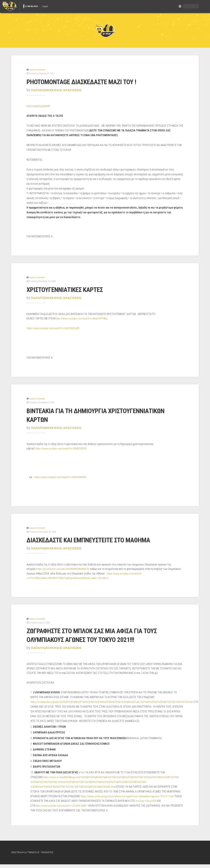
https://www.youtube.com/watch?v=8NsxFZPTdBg (82, 318)
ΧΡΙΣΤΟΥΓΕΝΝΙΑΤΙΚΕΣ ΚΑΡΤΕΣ (70, 289)
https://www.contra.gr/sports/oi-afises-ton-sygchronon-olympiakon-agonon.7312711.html (128, 800)
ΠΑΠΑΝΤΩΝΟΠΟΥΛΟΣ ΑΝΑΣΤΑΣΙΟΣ (59, 90)
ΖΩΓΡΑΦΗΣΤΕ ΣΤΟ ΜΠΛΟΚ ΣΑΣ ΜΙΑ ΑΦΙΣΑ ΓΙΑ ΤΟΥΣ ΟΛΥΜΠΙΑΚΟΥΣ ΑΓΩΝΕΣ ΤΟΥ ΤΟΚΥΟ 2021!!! (100, 634)
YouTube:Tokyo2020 (154, 805)
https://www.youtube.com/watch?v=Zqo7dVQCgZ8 (54, 328)
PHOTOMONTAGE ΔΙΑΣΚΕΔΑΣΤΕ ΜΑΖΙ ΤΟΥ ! (88, 82)
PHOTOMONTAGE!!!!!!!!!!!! (39, 106)
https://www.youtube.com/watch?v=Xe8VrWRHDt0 (61, 476)
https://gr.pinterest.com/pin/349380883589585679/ (64, 568)
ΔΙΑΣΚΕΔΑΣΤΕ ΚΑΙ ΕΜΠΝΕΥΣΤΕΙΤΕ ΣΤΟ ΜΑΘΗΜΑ (96, 539)
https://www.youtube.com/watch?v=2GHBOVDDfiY (62, 448)
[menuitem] (10, 6)
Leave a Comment (37, 70)
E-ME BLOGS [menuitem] (32, 6)
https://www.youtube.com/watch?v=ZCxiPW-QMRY (62, 809)
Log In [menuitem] (45, 6)
